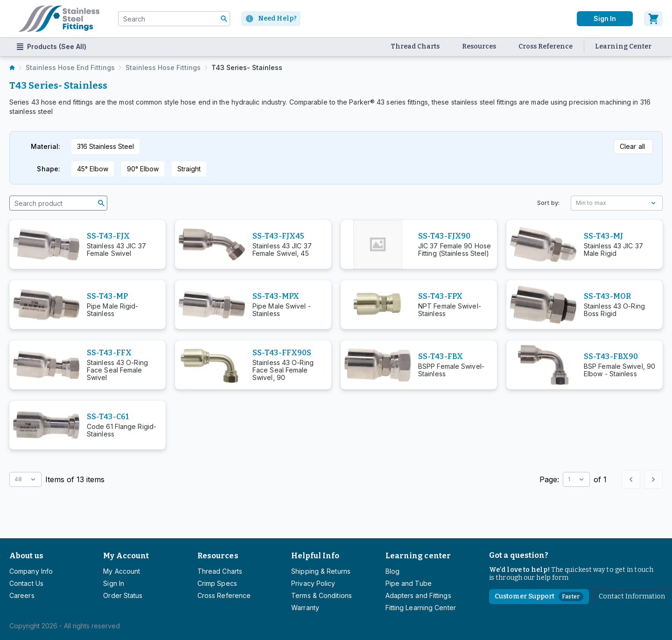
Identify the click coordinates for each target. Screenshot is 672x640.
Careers (22, 595)
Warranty (305, 608)
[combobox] (174, 19)
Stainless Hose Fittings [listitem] (163, 67)
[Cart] (653, 19)
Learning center (418, 556)
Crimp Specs (217, 583)
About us (26, 556)
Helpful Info (315, 556)
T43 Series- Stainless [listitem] (247, 67)
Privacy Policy (313, 583)
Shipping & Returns (321, 571)
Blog (392, 571)
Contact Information (632, 596)
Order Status (123, 595)
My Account (126, 556)
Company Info (31, 571)
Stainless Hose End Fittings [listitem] (70, 67)
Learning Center (623, 46)
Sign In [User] (605, 18)
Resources (479, 46)
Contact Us (26, 583)
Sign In (114, 583)
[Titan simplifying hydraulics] (59, 19)
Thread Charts (415, 46)
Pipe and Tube (409, 583)
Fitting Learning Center (421, 608)
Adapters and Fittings (418, 595)
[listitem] (12, 68)
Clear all (632, 146)
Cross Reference (546, 46)
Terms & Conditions (322, 595)
